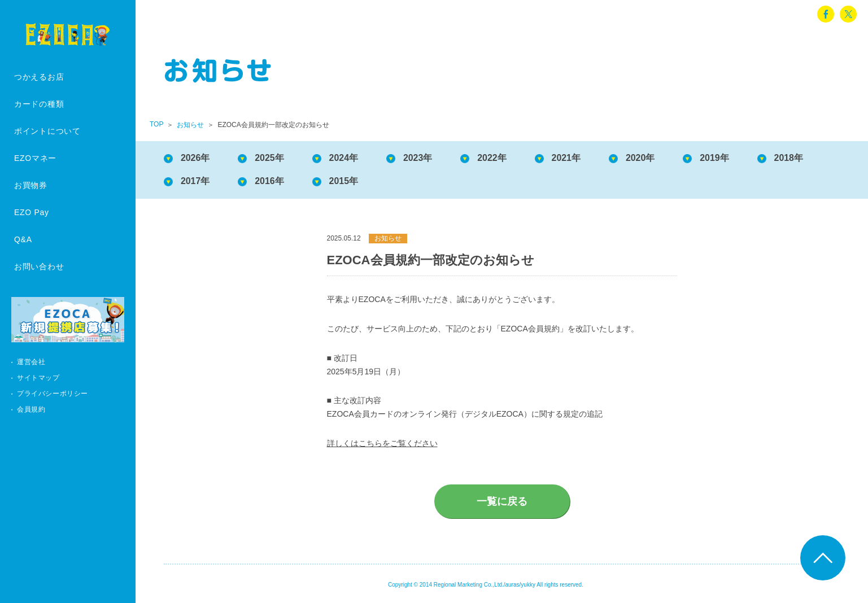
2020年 (642, 158)
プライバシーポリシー (53, 394)
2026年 (195, 158)
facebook (826, 14)
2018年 (790, 158)
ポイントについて (47, 131)
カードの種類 (39, 104)
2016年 (270, 181)
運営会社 (31, 362)
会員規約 (31, 409)
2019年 (716, 158)
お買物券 (31, 185)
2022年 (492, 158)
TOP (156, 124)
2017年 (195, 181)
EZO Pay (32, 212)
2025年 (270, 158)
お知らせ (190, 125)
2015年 (344, 181)
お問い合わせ (39, 266)
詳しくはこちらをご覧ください (382, 443)
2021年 (567, 158)
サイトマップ (38, 378)
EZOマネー (35, 158)
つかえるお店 (39, 77)
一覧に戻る (502, 501)
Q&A (23, 239)
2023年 (418, 158)
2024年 (344, 158)
